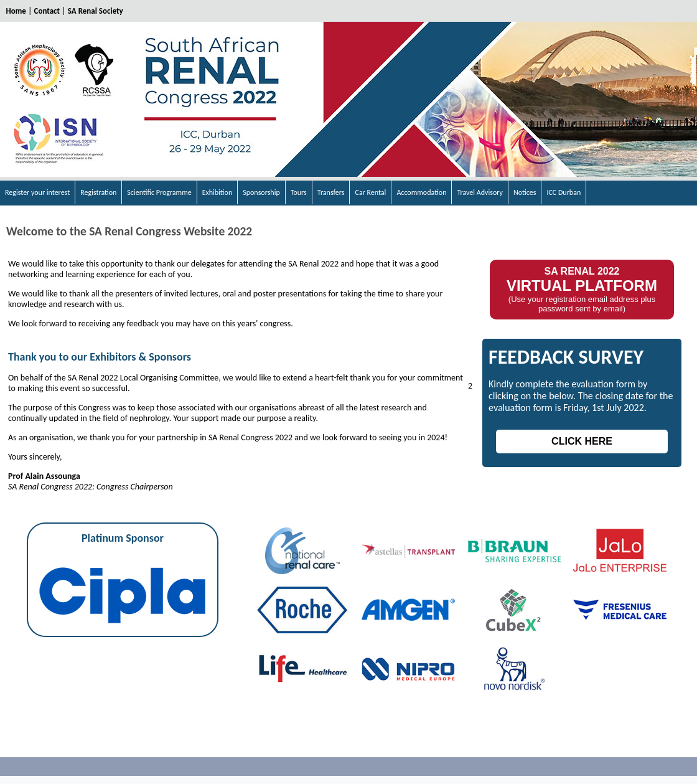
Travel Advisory (479, 192)
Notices (525, 192)
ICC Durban (564, 192)
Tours (299, 192)
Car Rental (370, 192)
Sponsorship (261, 192)
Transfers (331, 192)
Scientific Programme (159, 192)
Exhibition (218, 192)
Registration (98, 192)
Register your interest (37, 192)
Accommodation (421, 192)
